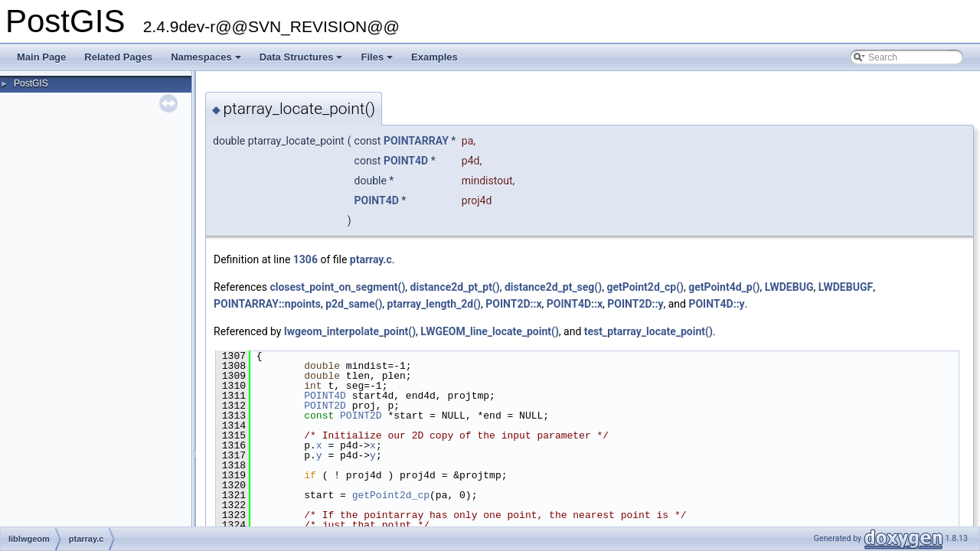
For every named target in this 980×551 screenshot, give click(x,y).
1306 (305, 259)
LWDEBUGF (846, 287)
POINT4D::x (575, 304)
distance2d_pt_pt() (455, 287)
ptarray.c (371, 259)
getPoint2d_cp (391, 495)
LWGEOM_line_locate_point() (489, 331)
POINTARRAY (416, 141)
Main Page (41, 57)
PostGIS (31, 83)
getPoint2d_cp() (645, 287)
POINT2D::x (513, 304)
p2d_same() (354, 304)
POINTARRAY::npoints (267, 304)
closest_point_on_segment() (337, 287)
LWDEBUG (789, 287)
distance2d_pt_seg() (553, 287)
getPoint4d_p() (724, 287)
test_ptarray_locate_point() (648, 331)
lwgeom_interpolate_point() (350, 331)
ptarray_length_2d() (434, 304)
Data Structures (302, 61)
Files (378, 61)
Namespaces (207, 61)
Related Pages (118, 57)
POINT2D (325, 406)
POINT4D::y (716, 304)
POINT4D (406, 161)
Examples (434, 57)
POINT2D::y (635, 304)
